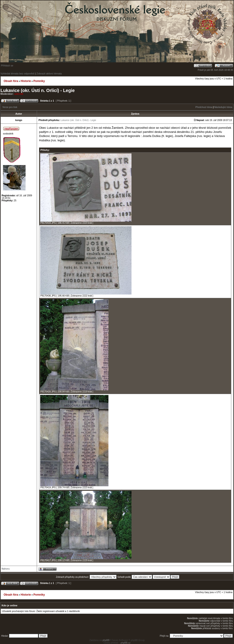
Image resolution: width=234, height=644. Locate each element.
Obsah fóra (11, 81)
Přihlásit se (7, 66)
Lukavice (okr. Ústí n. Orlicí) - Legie (38, 90)
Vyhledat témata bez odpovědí (17, 74)
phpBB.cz (125, 643)
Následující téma (223, 107)
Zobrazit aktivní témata (49, 74)
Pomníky (39, 81)
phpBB (106, 640)
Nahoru (6, 569)
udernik (19, 94)
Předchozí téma (204, 107)
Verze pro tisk (10, 107)
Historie (26, 81)
